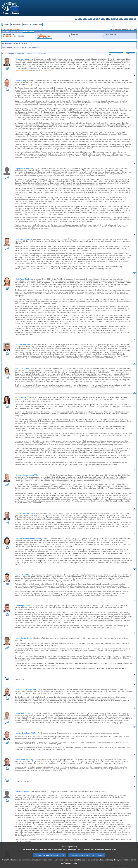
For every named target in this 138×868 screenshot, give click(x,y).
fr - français (97, 19)
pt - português (122, 19)
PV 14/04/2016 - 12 (43, 36)
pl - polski (120, 19)
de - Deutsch (86, 19)
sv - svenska (135, 19)
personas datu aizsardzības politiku (104, 863)
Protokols (132, 54)
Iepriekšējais (17, 25)
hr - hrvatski (102, 19)
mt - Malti (114, 19)
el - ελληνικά (91, 19)
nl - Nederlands (117, 19)
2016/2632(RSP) (16, 29)
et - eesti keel (89, 19)
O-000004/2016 (8, 36)
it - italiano (104, 19)
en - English (94, 19)
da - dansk (84, 19)
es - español (79, 19)
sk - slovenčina (127, 19)
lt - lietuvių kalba (109, 19)
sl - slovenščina (130, 19)
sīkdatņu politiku (130, 863)
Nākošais (26, 25)
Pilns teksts (39, 25)
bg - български (76, 19)
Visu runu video (118, 54)
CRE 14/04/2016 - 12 (44, 38)
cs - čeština (81, 19)
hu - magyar (112, 19)
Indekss (6, 25)
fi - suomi (132, 19)
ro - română (125, 19)
